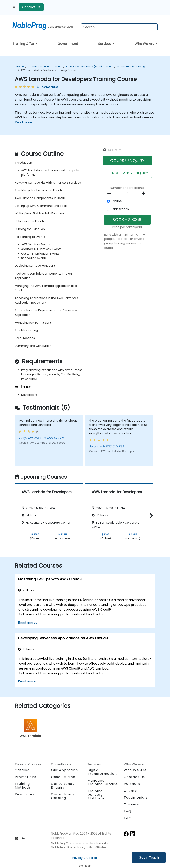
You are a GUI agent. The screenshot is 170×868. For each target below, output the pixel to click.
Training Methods (23, 786)
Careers (131, 804)
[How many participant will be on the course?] (127, 194)
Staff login (85, 866)
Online (117, 201)
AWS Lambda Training (131, 66)
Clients (130, 791)
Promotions (26, 777)
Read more (24, 122)
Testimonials (136, 797)
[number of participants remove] (110, 193)
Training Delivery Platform (96, 795)
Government (68, 44)
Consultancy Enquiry (63, 786)
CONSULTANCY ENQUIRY (127, 173)
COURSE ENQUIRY (127, 161)
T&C (128, 818)
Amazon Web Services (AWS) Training (89, 66)
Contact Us (31, 7)
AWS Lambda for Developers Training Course (49, 70)
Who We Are (145, 44)
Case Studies (63, 777)
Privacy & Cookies (85, 858)
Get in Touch (149, 857)
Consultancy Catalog (63, 796)
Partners (132, 784)
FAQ (128, 811)
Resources (24, 794)
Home (20, 66)
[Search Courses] (119, 27)
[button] (150, 515)
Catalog (22, 770)
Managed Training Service (103, 782)
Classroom (120, 209)
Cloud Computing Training (45, 66)
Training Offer (24, 44)
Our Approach (64, 770)
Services (105, 44)
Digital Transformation (102, 772)
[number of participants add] (144, 193)
